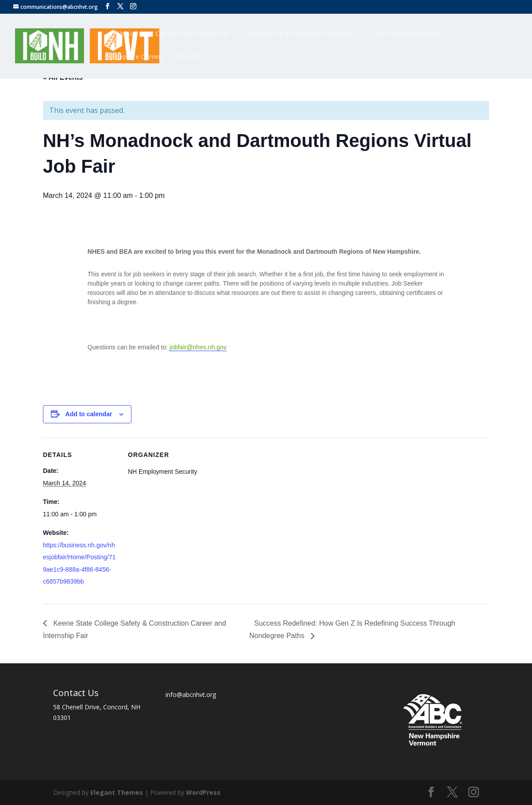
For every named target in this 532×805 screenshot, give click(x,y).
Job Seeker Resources (408, 34)
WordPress (203, 792)
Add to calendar (89, 414)
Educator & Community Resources (302, 34)
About (125, 34)
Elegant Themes (117, 792)
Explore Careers (140, 57)
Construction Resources (192, 34)
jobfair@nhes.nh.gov (198, 347)
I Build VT (190, 57)
